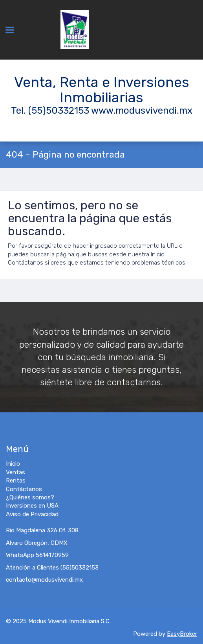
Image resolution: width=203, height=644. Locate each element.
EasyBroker (182, 634)
